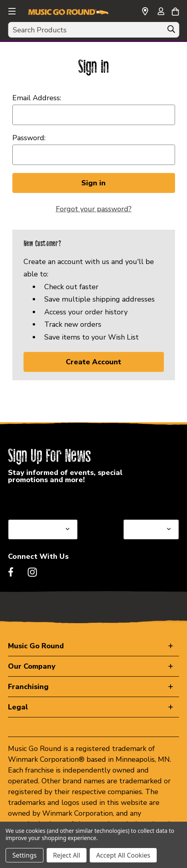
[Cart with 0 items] (175, 10)
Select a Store (147, 500)
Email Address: (37, 98)
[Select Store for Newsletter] (151, 529)
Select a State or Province (51, 500)
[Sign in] (161, 12)
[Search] (171, 31)
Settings (25, 855)
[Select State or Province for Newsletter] (43, 529)
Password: (29, 138)
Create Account (93, 362)
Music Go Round (36, 646)
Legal (18, 707)
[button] (11, 10)
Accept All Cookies (123, 855)
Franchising (28, 687)
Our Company (32, 666)
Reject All (67, 855)
